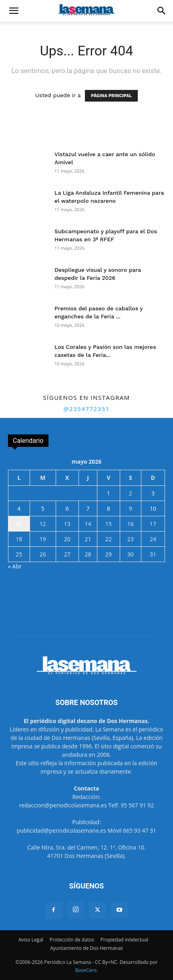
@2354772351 (86, 409)
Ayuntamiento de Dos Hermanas (86, 948)
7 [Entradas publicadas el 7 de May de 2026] (88, 508)
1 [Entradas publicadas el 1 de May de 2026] (109, 493)
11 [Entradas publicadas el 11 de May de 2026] (19, 524)
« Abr (15, 566)
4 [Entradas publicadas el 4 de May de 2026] (19, 508)
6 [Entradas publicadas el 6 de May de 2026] (67, 508)
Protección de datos (72, 940)
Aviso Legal (31, 940)
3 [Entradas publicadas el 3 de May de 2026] (153, 493)
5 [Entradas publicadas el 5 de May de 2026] (43, 508)
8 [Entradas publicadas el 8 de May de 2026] (109, 508)
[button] (14, 11)
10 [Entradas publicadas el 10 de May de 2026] (153, 508)
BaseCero (86, 970)
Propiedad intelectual (124, 940)
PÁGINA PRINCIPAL (111, 96)
